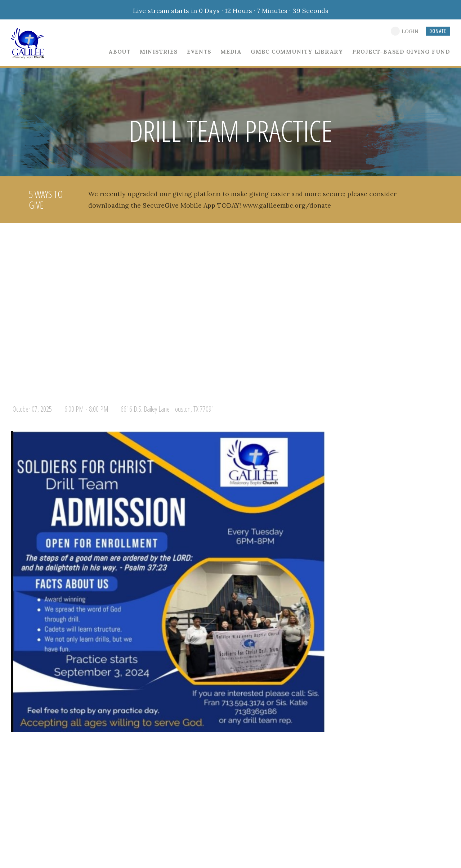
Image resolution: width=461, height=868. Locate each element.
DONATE (438, 31)
